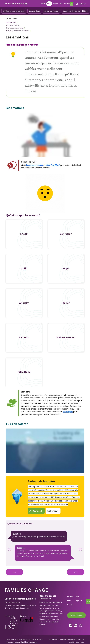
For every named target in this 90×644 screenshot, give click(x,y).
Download (37, 511)
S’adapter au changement (14, 11)
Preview (54, 511)
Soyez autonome (51, 11)
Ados (49, 4)
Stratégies (68, 412)
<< (14, 572)
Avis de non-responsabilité (15, 642)
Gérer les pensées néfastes (15, 28)
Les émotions (11, 22)
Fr (85, 4)
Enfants (43, 4)
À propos (67, 4)
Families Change (16, 4)
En (81, 4)
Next (80, 549)
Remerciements (32, 642)
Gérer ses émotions (12, 25)
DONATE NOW (76, 615)
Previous (10, 549)
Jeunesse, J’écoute (35, 165)
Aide (61, 4)
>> (76, 572)
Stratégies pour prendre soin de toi (17, 31)
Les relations (34, 11)
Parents (55, 4)
